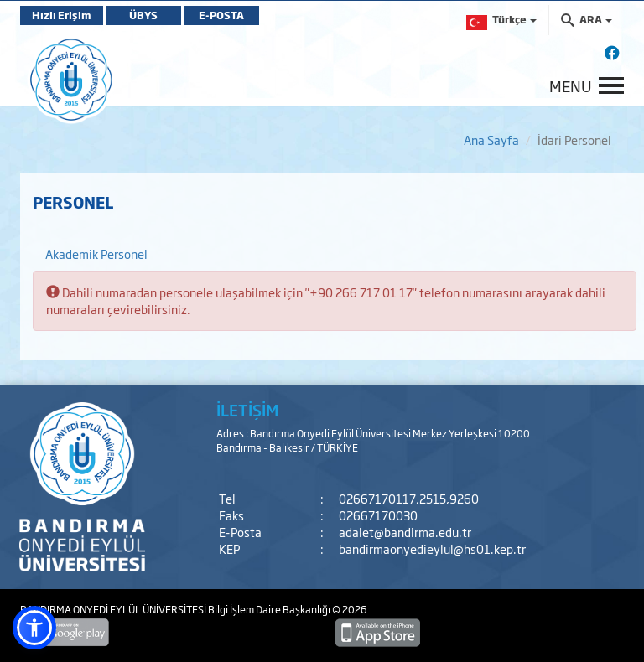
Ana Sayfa (491, 140)
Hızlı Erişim (62, 15)
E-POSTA (221, 15)
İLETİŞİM (247, 410)
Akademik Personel (96, 253)
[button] (34, 628)
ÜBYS (143, 15)
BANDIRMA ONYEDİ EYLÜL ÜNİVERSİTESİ (114, 609)
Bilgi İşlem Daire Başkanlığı (270, 609)
